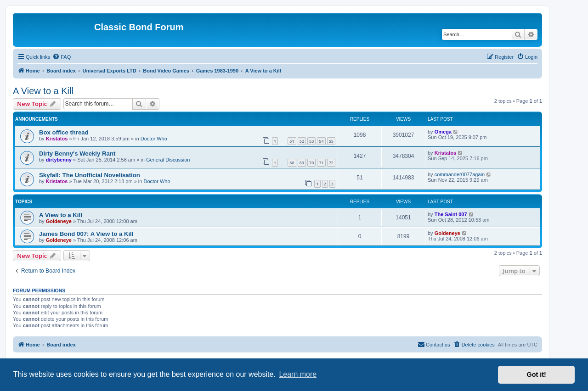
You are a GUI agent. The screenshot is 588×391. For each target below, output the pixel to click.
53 (311, 141)
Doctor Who (154, 139)
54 (321, 141)
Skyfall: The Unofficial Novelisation (90, 175)
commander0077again (460, 174)
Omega (443, 132)
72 (331, 163)
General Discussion (168, 160)
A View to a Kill (43, 91)
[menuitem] (62, 57)
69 (302, 163)
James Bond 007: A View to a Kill (86, 234)
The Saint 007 (451, 214)
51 (292, 141)
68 (292, 163)
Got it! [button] (537, 374)
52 (302, 141)
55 (331, 141)
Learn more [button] (298, 374)
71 (321, 163)
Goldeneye (59, 221)
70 (311, 163)
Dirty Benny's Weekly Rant (77, 154)
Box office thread (64, 132)
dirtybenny (59, 160)
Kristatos (57, 139)
